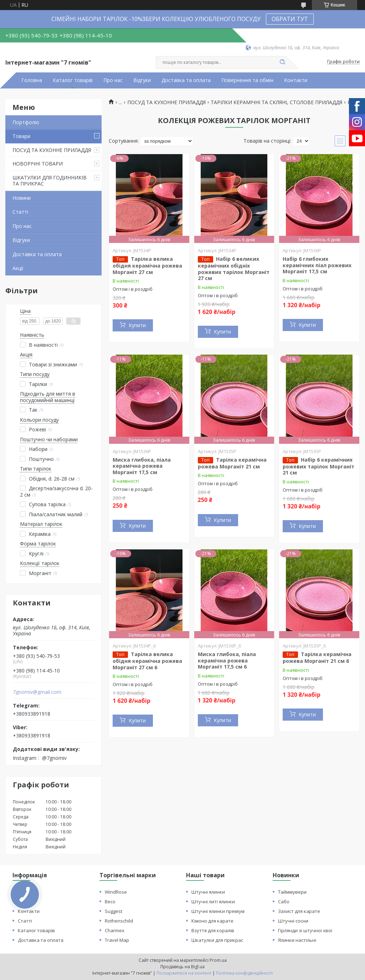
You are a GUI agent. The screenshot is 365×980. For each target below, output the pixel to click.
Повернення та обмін (247, 80)
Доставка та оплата (186, 80)
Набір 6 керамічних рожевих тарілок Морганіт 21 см (318, 466)
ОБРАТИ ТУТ (290, 19)
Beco (110, 902)
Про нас (113, 80)
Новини (22, 198)
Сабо (284, 902)
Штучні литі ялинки (213, 902)
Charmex (115, 930)
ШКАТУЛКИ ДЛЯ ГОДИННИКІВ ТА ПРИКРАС (50, 181)
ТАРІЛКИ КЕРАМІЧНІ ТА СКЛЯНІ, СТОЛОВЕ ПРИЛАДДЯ (276, 102)
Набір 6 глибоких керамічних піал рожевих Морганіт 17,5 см (317, 265)
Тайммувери (292, 892)
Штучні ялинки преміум (218, 911)
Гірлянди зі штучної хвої (305, 930)
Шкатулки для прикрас (217, 940)
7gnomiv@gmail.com (37, 692)
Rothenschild (119, 921)
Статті (20, 212)
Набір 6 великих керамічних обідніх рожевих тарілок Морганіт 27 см (234, 268)
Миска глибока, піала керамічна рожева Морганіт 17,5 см (142, 466)
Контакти (296, 80)
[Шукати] (282, 62)
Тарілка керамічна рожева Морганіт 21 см (232, 463)
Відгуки (142, 80)
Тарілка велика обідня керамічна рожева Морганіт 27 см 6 (147, 661)
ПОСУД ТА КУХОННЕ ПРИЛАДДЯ (52, 150)
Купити (137, 325)
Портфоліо (26, 122)
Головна (32, 80)
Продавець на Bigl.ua (182, 967)
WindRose (116, 892)
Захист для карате (299, 911)
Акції (18, 268)
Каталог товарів (73, 80)
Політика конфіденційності (244, 973)
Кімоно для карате (212, 921)
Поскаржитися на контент (184, 973)
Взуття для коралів (213, 930)
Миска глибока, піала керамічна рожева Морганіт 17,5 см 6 (227, 660)
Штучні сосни (293, 921)
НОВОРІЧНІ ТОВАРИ (38, 164)
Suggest (114, 911)
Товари (21, 136)
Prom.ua (218, 960)
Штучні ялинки (208, 892)
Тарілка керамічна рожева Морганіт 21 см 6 (317, 657)
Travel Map (117, 940)
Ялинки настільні (297, 940)
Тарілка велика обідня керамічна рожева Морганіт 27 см (147, 265)
